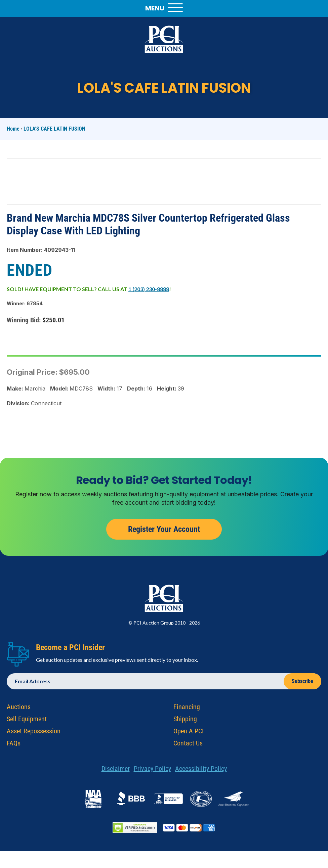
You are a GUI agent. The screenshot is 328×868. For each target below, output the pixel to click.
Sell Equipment (27, 722)
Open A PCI (189, 734)
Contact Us (188, 746)
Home (13, 129)
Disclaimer (116, 771)
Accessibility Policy (201, 771)
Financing (187, 710)
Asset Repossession (34, 734)
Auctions (19, 710)
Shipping (185, 722)
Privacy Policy (152, 771)
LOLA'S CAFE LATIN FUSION (54, 129)
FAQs (14, 746)
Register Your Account (164, 532)
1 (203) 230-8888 (149, 289)
